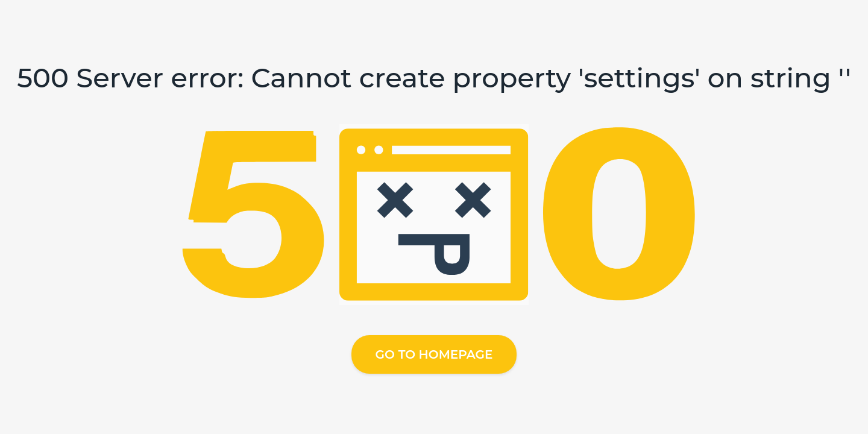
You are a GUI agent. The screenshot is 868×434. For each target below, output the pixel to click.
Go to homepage (434, 354)
